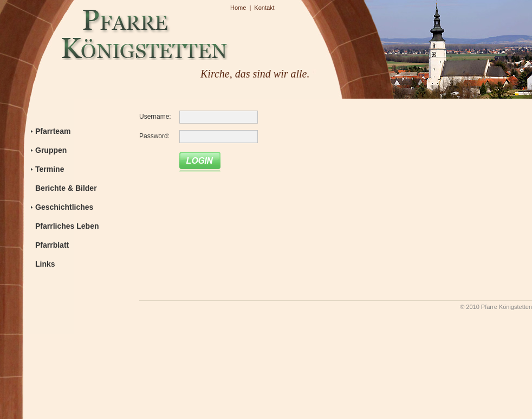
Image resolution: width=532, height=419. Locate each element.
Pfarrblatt (52, 245)
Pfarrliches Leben (67, 226)
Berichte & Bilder (66, 188)
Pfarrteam (53, 131)
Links (45, 264)
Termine (50, 169)
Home (238, 8)
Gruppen (51, 150)
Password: (154, 136)
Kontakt (264, 8)
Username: (155, 117)
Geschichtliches (64, 207)
